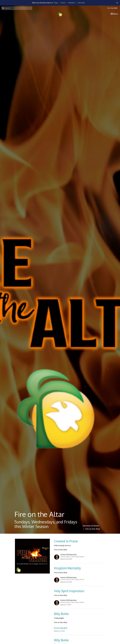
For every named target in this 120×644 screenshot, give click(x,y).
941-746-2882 (112, 8)
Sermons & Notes (91, 526)
